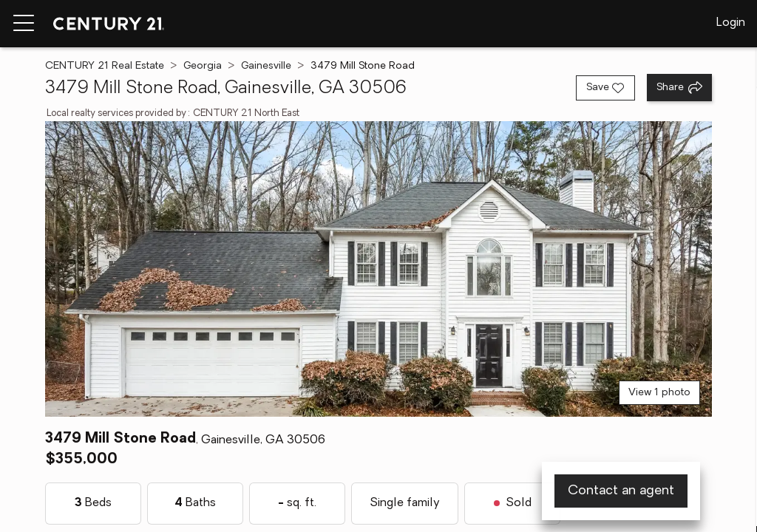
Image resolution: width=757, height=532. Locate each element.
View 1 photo (659, 393)
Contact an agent (621, 491)
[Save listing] (605, 88)
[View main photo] (378, 269)
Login (731, 23)
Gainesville (266, 66)
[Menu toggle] (24, 24)
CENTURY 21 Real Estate (105, 66)
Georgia (203, 66)
